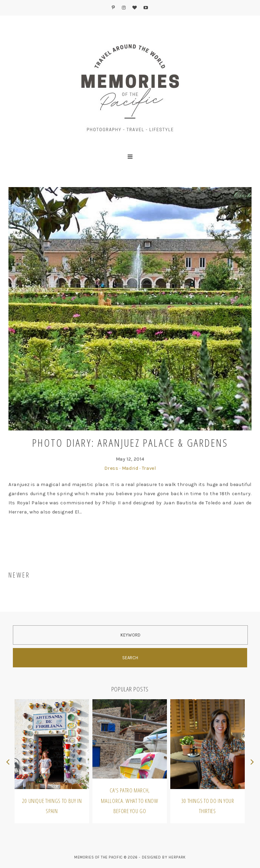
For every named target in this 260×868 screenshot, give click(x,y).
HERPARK (177, 857)
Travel (149, 468)
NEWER (19, 575)
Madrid (130, 468)
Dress (111, 468)
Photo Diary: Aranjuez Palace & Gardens (130, 442)
